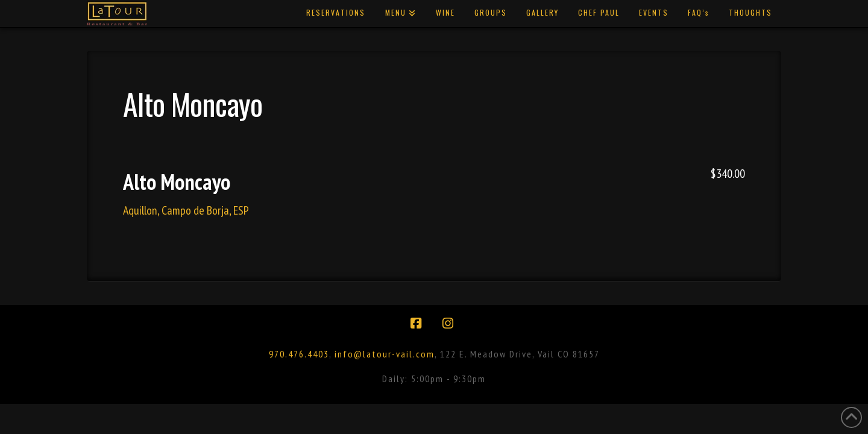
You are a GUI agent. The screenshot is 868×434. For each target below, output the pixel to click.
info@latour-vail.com (385, 354)
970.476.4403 (299, 354)
